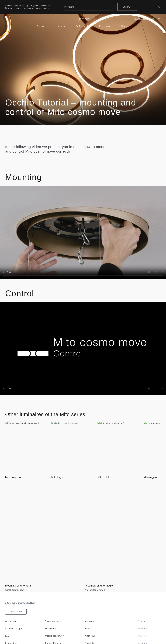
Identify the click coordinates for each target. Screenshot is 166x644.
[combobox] (89, 7)
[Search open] (7, 19)
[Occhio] (83, 19)
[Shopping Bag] (159, 19)
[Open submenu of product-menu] (41, 26)
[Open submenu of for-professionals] (82, 26)
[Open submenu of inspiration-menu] (60, 26)
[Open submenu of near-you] (105, 26)
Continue (127, 7)
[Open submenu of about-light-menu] (125, 26)
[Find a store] (153, 19)
